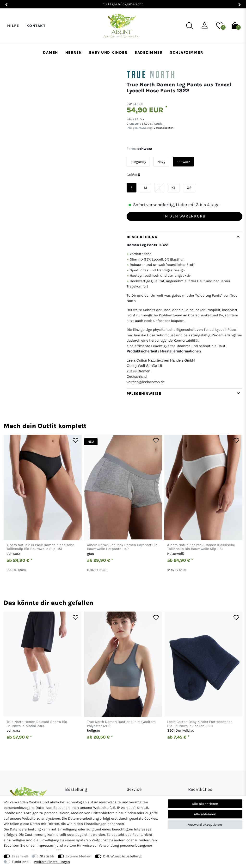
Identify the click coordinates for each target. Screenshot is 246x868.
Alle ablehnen (205, 814)
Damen (51, 52)
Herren (74, 52)
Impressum (46, 845)
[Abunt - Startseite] (121, 26)
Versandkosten (163, 128)
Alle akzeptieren (205, 804)
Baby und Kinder (108, 52)
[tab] (184, 310)
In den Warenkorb (184, 216)
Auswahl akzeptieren (205, 824)
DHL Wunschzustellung (122, 856)
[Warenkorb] (235, 26)
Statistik (47, 856)
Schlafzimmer (186, 52)
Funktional (21, 862)
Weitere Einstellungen (52, 862)
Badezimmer (149, 52)
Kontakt (36, 26)
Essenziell (20, 856)
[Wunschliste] (220, 26)
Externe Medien (78, 856)
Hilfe (13, 26)
